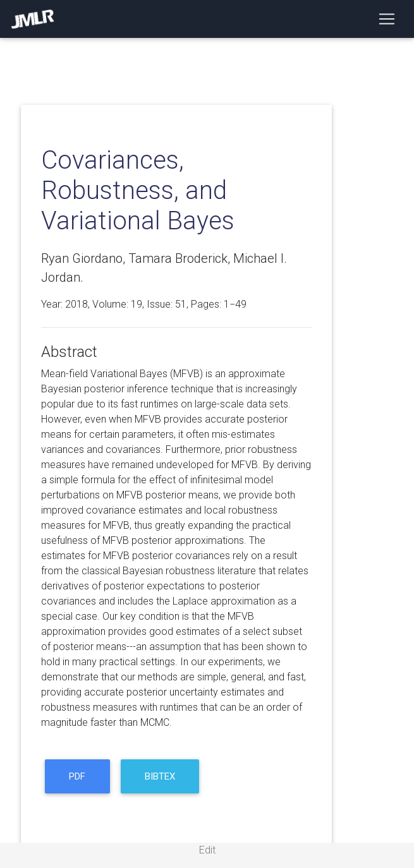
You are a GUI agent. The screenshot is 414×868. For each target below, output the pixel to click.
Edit (207, 850)
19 (137, 304)
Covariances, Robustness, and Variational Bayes (138, 190)
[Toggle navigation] (387, 19)
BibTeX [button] (160, 776)
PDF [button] (77, 776)
